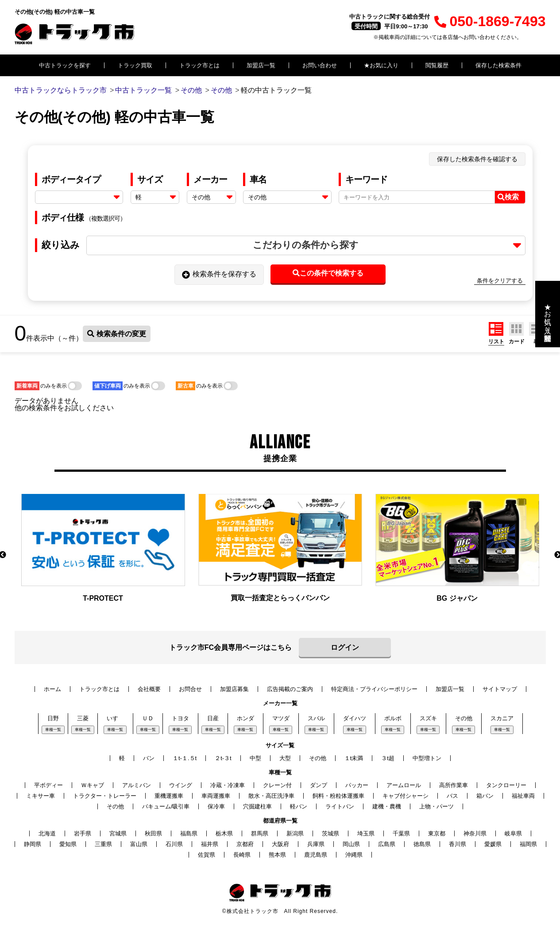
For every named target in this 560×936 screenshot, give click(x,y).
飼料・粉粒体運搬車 (338, 796)
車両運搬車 (216, 796)
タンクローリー (506, 785)
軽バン (299, 806)
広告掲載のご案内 (290, 689)
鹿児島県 (316, 855)
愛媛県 (493, 844)
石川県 (174, 844)
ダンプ (319, 785)
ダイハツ (355, 718)
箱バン (485, 796)
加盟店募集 (234, 689)
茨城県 (330, 833)
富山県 (139, 844)
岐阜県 (513, 833)
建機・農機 (387, 806)
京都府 (245, 844)
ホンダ (245, 718)
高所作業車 (454, 785)
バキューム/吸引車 (166, 806)
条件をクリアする (500, 281)
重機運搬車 (169, 796)
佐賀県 (207, 855)
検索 (508, 197)
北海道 (47, 833)
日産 (213, 718)
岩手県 (83, 833)
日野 (53, 718)
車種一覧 (53, 730)
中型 (255, 758)
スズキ (428, 718)
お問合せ (190, 689)
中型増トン (427, 758)
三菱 (83, 718)
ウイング (181, 785)
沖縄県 (354, 855)
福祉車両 (523, 796)
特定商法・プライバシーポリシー (374, 689)
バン (149, 758)
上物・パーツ (436, 806)
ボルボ (393, 718)
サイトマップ (500, 689)
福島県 (189, 833)
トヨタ (180, 718)
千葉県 (401, 833)
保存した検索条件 (498, 65)
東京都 (437, 833)
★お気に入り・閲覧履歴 (548, 314)
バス (452, 796)
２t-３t (223, 758)
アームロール (404, 785)
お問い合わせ (320, 65)
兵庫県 (316, 844)
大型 (285, 758)
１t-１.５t (185, 758)
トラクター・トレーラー (105, 796)
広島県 (387, 844)
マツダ (281, 718)
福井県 (210, 844)
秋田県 (153, 833)
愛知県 (68, 844)
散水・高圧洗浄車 (271, 796)
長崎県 (242, 855)
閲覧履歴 (437, 65)
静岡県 (33, 844)
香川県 (458, 844)
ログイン (345, 647)
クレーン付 (277, 785)
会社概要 (149, 689)
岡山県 (351, 844)
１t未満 (354, 758)
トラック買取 (135, 65)
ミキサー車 (41, 796)
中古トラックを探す (65, 65)
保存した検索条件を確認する (477, 159)
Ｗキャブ (93, 785)
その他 (464, 718)
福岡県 (528, 844)
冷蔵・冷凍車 (228, 785)
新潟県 (295, 833)
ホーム (52, 689)
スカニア (502, 718)
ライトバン (340, 806)
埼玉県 (366, 833)
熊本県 (277, 855)
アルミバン (137, 785)
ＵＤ (148, 718)
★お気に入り (381, 65)
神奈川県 (475, 833)
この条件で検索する (328, 273)
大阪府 (280, 844)
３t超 (388, 758)
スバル (316, 718)
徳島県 (422, 844)
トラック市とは (199, 65)
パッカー (357, 785)
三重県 (103, 844)
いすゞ (115, 718)
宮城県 (118, 833)
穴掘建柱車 (257, 806)
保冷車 (216, 806)
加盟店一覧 (261, 65)
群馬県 (260, 833)
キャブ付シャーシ (406, 796)
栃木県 (224, 833)
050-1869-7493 (490, 21)
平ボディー (48, 785)
